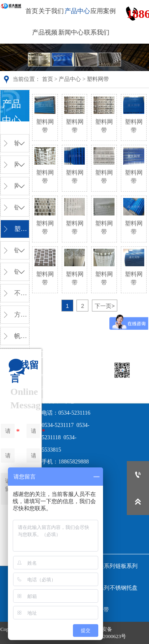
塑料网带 (98, 79)
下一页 (105, 306)
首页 (48, 79)
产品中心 (70, 79)
